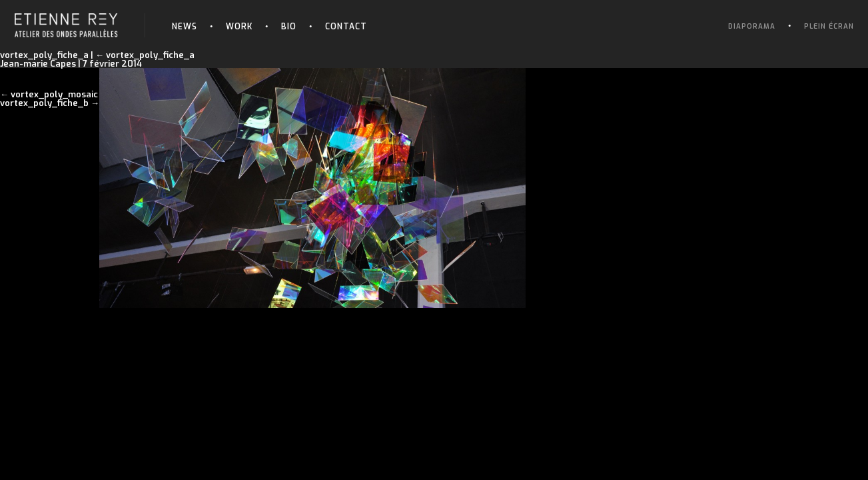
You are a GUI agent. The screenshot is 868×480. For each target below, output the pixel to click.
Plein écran (829, 26)
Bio (289, 27)
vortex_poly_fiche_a (145, 55)
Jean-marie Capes (38, 64)
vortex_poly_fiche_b (44, 103)
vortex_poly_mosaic (54, 94)
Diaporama (752, 26)
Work (239, 27)
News (185, 27)
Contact (346, 27)
